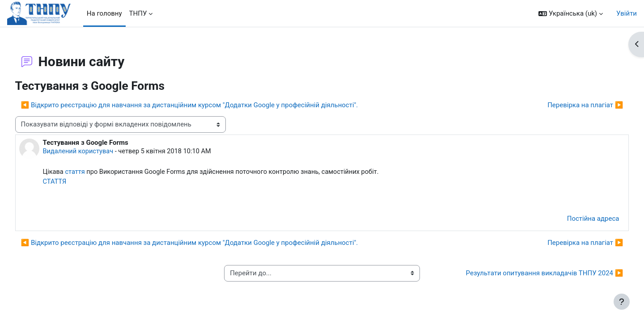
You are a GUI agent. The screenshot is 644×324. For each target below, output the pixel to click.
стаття (93, 173)
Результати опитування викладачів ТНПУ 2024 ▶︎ (528, 274)
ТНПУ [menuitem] (138, 13)
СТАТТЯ (72, 182)
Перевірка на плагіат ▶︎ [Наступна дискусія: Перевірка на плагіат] (569, 105)
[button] (571, 14)
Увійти (627, 13)
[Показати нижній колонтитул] (622, 302)
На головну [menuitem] (104, 13)
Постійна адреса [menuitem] (576, 220)
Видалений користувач (96, 151)
